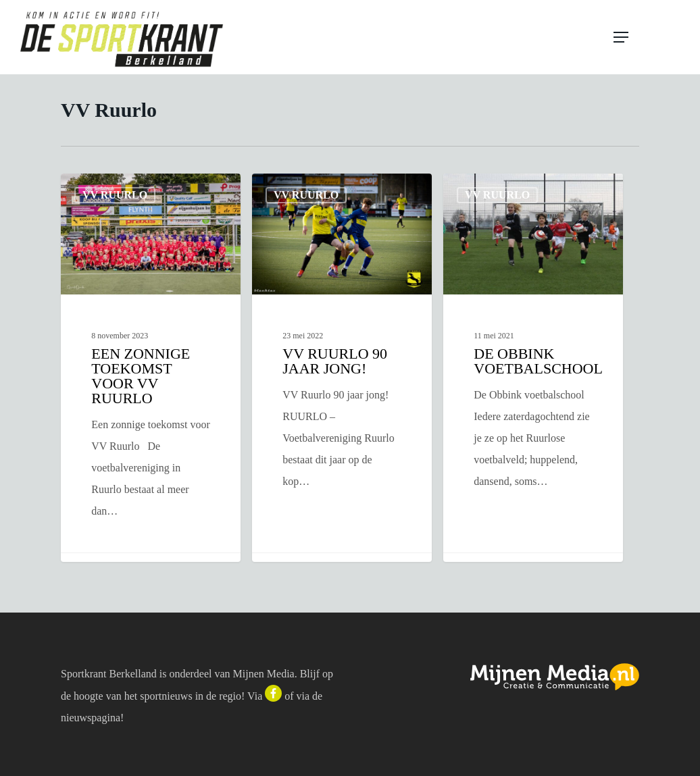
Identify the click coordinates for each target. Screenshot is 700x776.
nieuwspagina (91, 718)
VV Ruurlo (115, 195)
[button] (647, 37)
